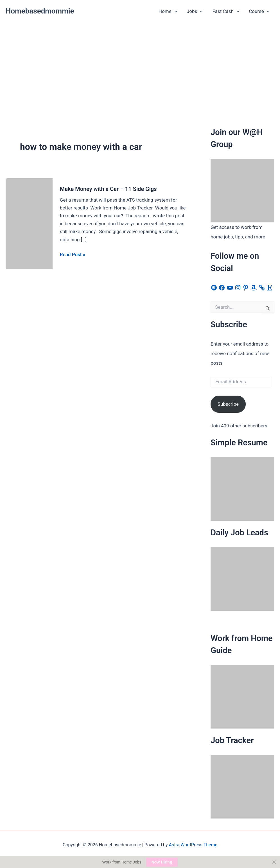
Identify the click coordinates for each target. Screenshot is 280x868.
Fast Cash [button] (226, 11)
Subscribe (228, 404)
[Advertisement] (140, 65)
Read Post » (73, 254)
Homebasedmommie (40, 11)
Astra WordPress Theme (193, 845)
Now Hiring (162, 862)
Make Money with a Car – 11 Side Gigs (108, 189)
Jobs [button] (195, 11)
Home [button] (168, 11)
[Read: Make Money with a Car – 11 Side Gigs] (29, 224)
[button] (174, 11)
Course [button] (259, 11)
